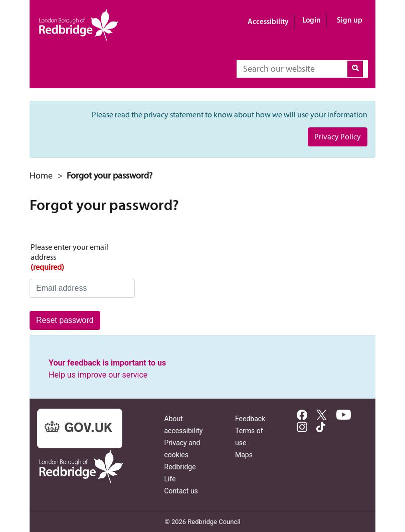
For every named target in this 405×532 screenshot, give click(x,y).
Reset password (65, 320)
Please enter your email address (82, 257)
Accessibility (268, 21)
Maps (244, 455)
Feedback (250, 419)
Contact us (181, 491)
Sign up (350, 20)
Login (312, 20)
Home (41, 175)
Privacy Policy (338, 137)
